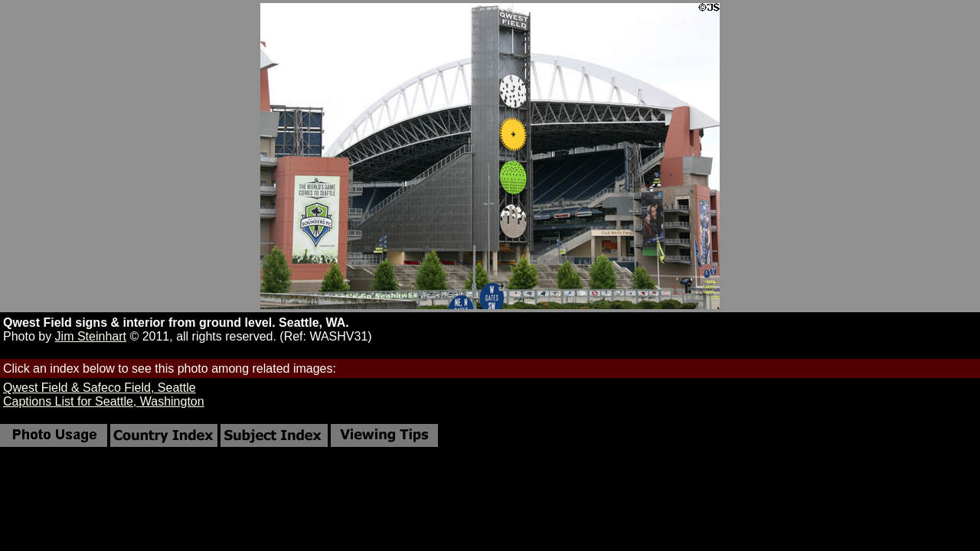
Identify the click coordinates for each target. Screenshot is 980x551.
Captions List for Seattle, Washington (104, 401)
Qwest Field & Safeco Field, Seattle (100, 388)
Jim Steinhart (91, 336)
